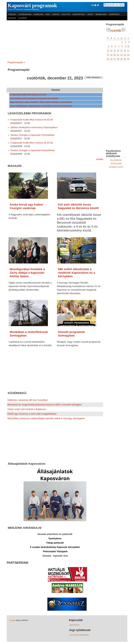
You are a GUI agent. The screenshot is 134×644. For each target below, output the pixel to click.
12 (111, 50)
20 (115, 55)
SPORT (90, 14)
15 (122, 50)
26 (111, 59)
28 (118, 59)
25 (108, 59)
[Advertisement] (55, 40)
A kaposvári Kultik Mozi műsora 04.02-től (31, 120)
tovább (100, 159)
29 (122, 59)
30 (125, 59)
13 (115, 50)
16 (125, 50)
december (116, 30)
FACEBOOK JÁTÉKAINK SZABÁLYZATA (116, 164)
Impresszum (74, 625)
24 (128, 55)
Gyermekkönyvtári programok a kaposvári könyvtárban (34, 98)
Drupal (12, 620)
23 (125, 55)
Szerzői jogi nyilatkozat (79, 635)
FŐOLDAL (12, 14)
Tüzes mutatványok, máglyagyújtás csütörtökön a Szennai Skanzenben (41, 106)
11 (108, 50)
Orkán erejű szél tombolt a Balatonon (27, 409)
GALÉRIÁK (23, 18)
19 (111, 55)
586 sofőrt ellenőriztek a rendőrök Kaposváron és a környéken (77, 273)
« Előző (89, 77)
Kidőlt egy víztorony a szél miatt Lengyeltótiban (32, 414)
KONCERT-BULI (79, 14)
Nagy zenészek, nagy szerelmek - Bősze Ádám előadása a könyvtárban (41, 102)
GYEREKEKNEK (25, 14)
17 (128, 50)
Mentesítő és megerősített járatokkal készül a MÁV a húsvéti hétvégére (45, 405)
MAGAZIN (12, 18)
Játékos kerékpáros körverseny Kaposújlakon (34, 127)
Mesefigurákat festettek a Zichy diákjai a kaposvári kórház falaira (27, 273)
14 (118, 50)
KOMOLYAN (38, 14)
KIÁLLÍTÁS (66, 14)
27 (115, 59)
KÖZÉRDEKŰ (114, 14)
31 (128, 59)
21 (118, 55)
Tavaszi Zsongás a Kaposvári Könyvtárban (32, 135)
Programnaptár (15, 62)
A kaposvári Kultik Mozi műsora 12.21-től (28, 95)
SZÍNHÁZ (56, 14)
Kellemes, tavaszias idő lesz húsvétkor (28, 400)
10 (128, 46)
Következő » (96, 77)
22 (122, 55)
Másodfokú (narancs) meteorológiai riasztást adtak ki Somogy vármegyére (46, 418)
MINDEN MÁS (101, 14)
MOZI (48, 14)
